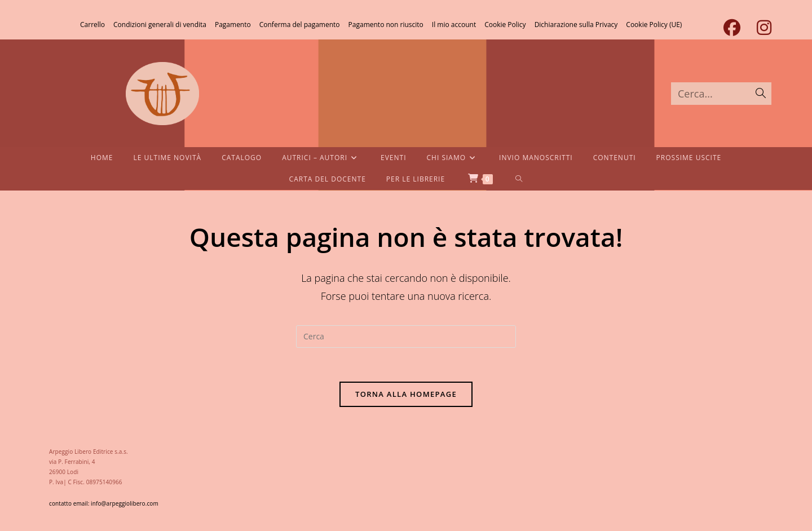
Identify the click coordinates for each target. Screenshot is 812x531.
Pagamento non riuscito (386, 25)
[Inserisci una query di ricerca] (406, 337)
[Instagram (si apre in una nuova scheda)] (760, 28)
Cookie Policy (505, 25)
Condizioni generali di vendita (160, 25)
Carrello (92, 25)
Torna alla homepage (406, 394)
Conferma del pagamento (300, 25)
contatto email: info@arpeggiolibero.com (104, 503)
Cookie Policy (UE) (654, 25)
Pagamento (233, 25)
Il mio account (454, 25)
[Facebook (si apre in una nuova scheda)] (732, 28)
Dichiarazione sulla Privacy (576, 25)
